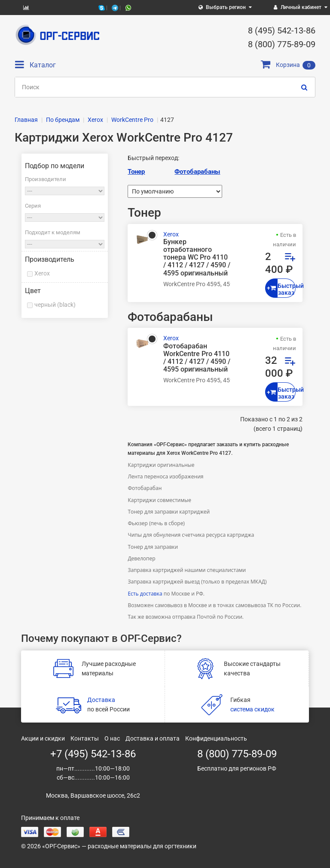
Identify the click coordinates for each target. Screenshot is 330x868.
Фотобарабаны (197, 172)
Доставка (101, 700)
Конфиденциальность (216, 738)
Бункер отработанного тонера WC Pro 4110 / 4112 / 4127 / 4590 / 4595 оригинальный (197, 258)
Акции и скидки (43, 738)
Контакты (85, 738)
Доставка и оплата (153, 738)
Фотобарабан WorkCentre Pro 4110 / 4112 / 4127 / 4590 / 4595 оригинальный (197, 358)
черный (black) (55, 305)
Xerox (42, 273)
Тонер (136, 172)
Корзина (288, 65)
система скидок (252, 709)
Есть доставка (145, 594)
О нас (112, 738)
